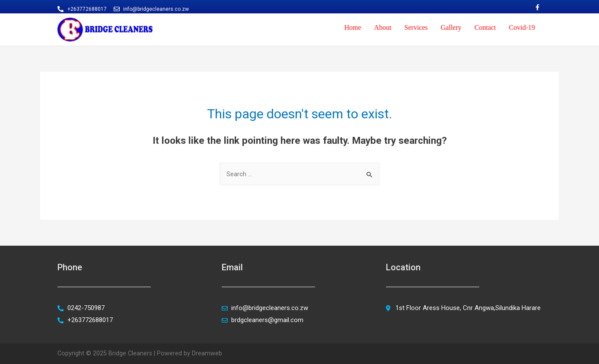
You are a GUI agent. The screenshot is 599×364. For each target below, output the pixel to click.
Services (416, 27)
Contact (485, 27)
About (383, 27)
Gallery (451, 27)
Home (352, 27)
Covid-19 (522, 27)
